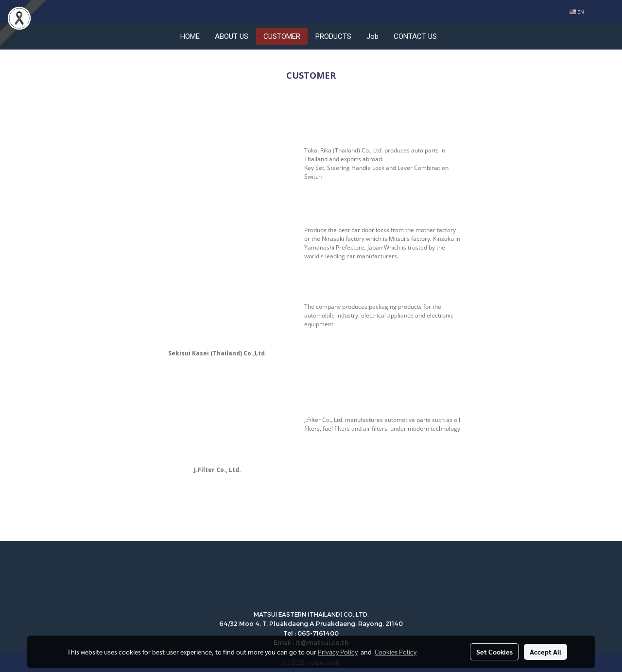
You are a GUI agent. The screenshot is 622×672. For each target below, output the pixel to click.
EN (577, 12)
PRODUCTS (333, 36)
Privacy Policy (338, 652)
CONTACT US (415, 36)
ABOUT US (232, 36)
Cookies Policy (396, 652)
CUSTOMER (282, 36)
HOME (190, 36)
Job (372, 36)
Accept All (545, 652)
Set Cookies (494, 652)
